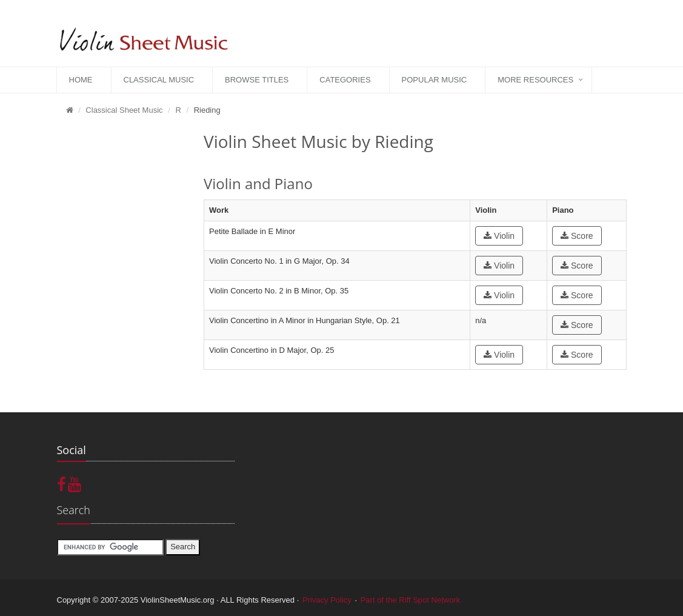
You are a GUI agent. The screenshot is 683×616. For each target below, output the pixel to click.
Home (81, 80)
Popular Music (435, 80)
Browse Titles (257, 80)
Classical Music (159, 80)
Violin (499, 236)
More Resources (535, 80)
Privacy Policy (327, 600)
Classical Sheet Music (124, 110)
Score (577, 236)
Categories (345, 80)
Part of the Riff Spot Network (411, 600)
